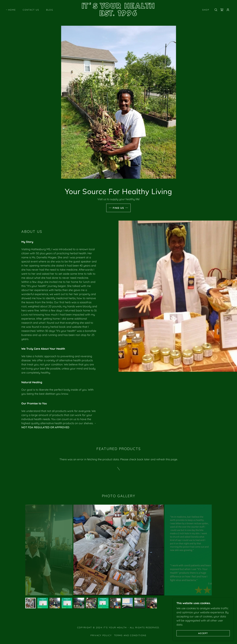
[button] (228, 10)
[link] (118, 15)
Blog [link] (50, 10)
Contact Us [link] (31, 10)
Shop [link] (206, 10)
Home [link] (12, 10)
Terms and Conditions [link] (130, 635)
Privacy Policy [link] (101, 635)
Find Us (118, 208)
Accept (203, 633)
